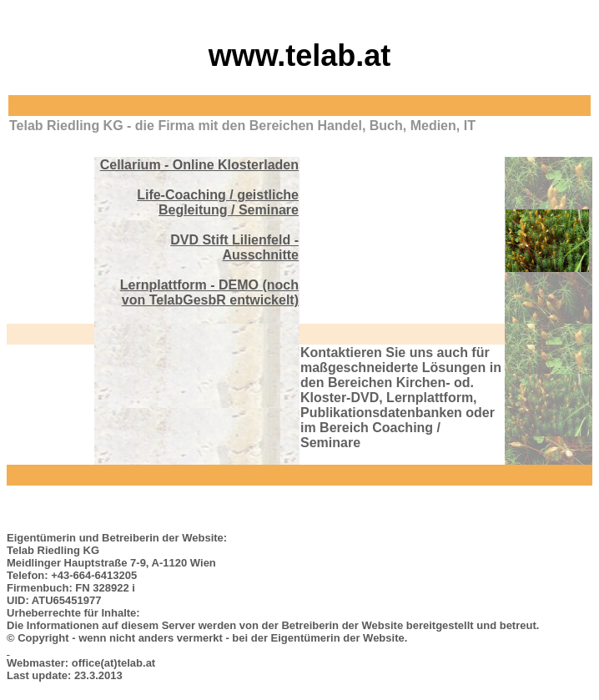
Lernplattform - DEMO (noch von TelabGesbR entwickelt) (209, 292)
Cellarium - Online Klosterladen (199, 165)
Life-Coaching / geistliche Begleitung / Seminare (218, 202)
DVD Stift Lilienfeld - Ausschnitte (234, 247)
